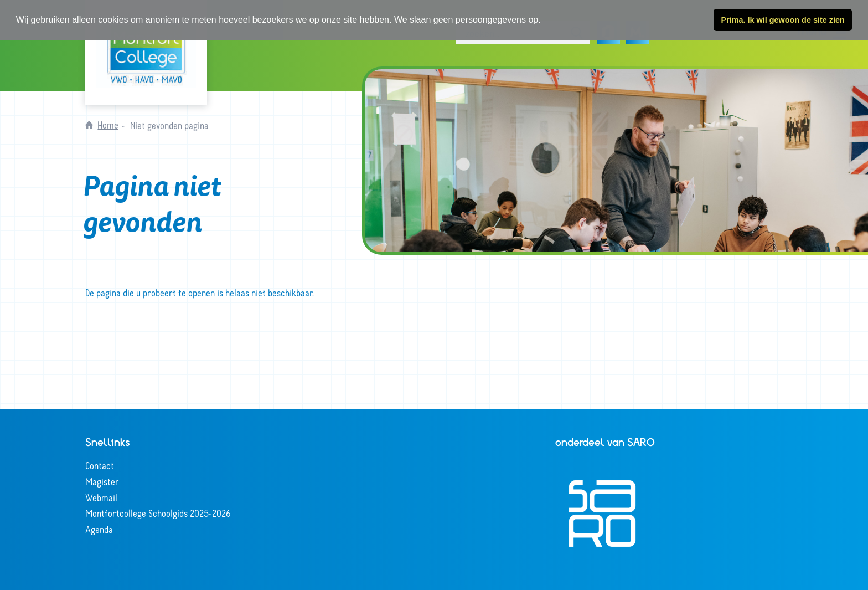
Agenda (99, 529)
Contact (100, 465)
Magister (102, 481)
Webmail (101, 497)
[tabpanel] (616, 161)
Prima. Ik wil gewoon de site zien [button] (783, 20)
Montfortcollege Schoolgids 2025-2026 (158, 513)
